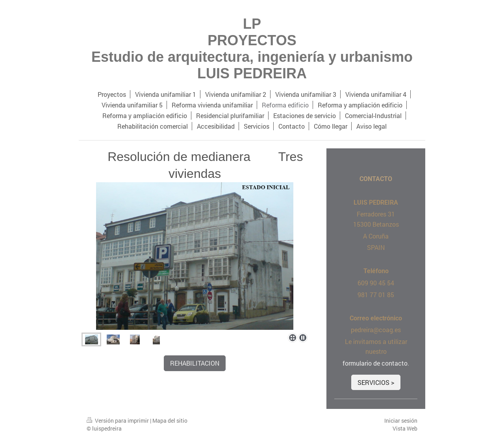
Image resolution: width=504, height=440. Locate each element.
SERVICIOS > (376, 382)
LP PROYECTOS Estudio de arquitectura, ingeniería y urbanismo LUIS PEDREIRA (252, 49)
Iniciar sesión (401, 421)
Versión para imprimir (118, 421)
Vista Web (405, 428)
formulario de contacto (375, 363)
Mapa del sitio (170, 421)
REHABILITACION (195, 363)
